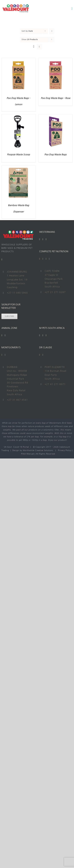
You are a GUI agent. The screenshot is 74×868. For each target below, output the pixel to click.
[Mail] (2, 260)
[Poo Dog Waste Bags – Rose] (56, 60)
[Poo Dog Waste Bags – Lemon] (19, 60)
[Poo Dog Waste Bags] (56, 116)
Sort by (27, 31)
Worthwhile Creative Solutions (38, 450)
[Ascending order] (52, 31)
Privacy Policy (65, 450)
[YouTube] (43, 239)
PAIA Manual (28, 454)
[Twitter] (43, 259)
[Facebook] (40, 239)
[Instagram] (46, 239)
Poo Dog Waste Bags (55, 155)
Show (30, 40)
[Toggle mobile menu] (72, 9)
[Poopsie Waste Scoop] (19, 116)
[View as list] (39, 47)
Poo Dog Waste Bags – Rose (56, 98)
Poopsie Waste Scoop (18, 155)
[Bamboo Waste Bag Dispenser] (19, 167)
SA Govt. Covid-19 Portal (16, 447)
